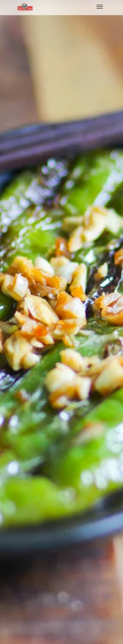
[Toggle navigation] (100, 7)
